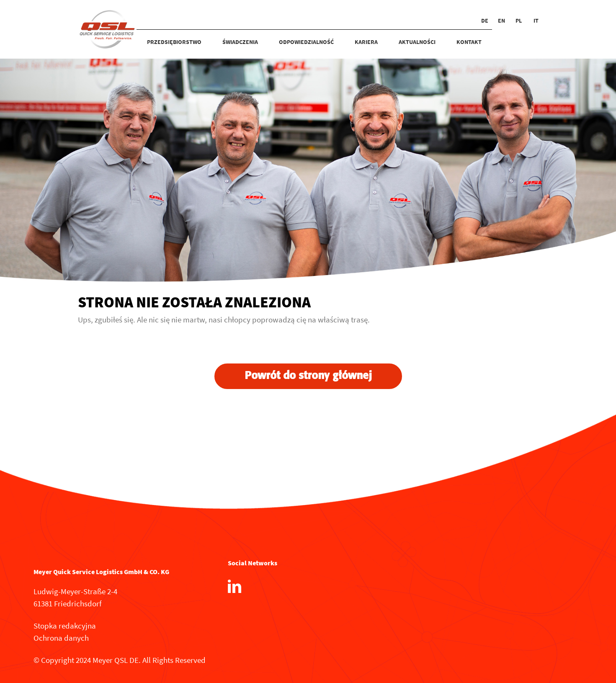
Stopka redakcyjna (65, 626)
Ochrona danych (61, 638)
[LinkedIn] (235, 586)
